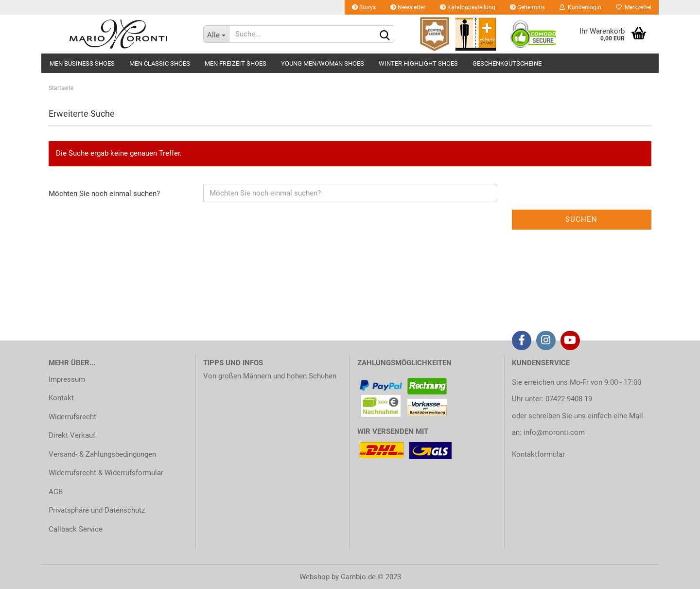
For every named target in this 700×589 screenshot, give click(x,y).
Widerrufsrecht (72, 417)
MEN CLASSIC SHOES (160, 63)
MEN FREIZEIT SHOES (236, 63)
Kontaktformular (538, 454)
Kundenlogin (580, 7)
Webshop (315, 577)
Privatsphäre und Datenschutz (97, 510)
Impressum (67, 379)
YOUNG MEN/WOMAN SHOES (323, 63)
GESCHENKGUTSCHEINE (507, 63)
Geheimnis (527, 7)
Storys (364, 7)
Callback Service (76, 529)
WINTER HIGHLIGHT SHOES (418, 63)
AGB (56, 492)
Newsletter (408, 7)
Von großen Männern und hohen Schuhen (270, 376)
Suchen (581, 219)
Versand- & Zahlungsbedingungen (102, 454)
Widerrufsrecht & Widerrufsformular (106, 473)
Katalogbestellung (468, 7)
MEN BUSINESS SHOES (82, 63)
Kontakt (61, 398)
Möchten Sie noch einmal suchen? (104, 194)
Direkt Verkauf (72, 435)
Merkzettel (634, 7)
